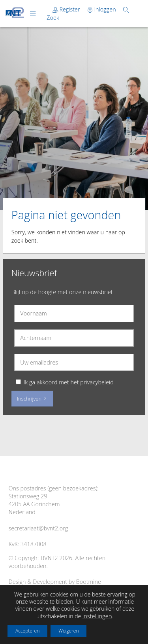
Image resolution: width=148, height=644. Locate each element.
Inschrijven (33, 399)
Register (67, 9)
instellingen (97, 616)
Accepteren (27, 631)
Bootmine (89, 582)
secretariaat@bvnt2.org (38, 528)
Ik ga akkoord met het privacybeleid (69, 382)
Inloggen (102, 9)
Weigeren (68, 631)
